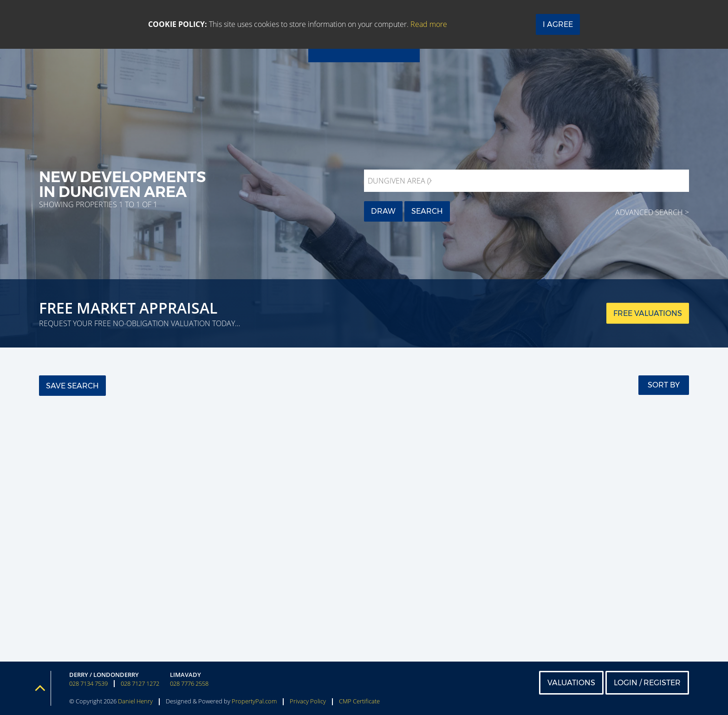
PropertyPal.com (254, 701)
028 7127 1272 (140, 684)
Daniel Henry (135, 701)
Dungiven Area (401, 181)
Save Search (72, 386)
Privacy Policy (308, 701)
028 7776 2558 (189, 684)
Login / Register (647, 683)
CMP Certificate (359, 701)
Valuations (571, 683)
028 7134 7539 (88, 684)
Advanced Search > (652, 212)
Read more (429, 24)
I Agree (558, 24)
